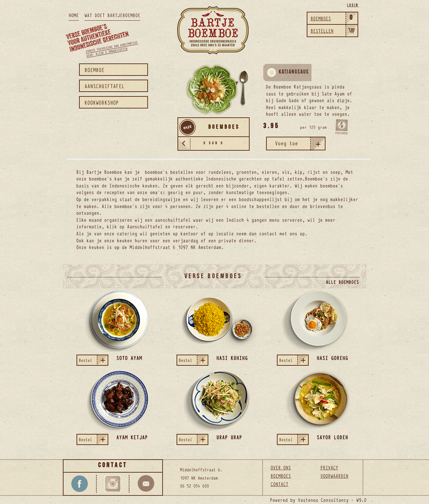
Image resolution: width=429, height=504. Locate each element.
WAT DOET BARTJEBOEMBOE (112, 15)
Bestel (93, 360)
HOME (74, 15)
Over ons (281, 467)
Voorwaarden (334, 475)
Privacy (329, 467)
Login (353, 6)
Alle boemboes (342, 282)
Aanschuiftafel (104, 86)
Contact (279, 484)
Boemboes (281, 475)
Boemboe (94, 70)
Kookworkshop (102, 102)
